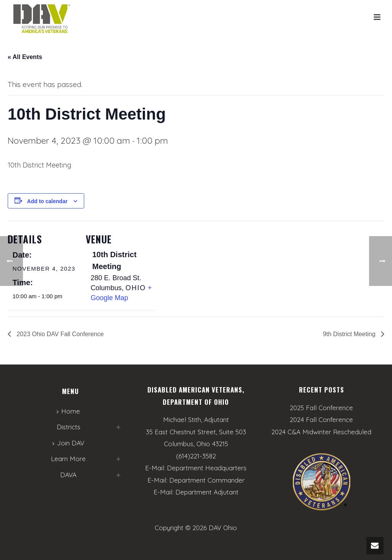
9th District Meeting (350, 334)
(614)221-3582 (196, 456)
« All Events (25, 57)
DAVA (68, 475)
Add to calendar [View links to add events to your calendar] (47, 201)
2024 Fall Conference (321, 420)
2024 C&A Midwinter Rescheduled (321, 432)
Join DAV (68, 443)
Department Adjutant (207, 492)
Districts (69, 427)
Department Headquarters (207, 468)
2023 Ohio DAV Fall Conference (59, 334)
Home (68, 411)
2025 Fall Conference (321, 408)
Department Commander (207, 480)
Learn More (68, 459)
